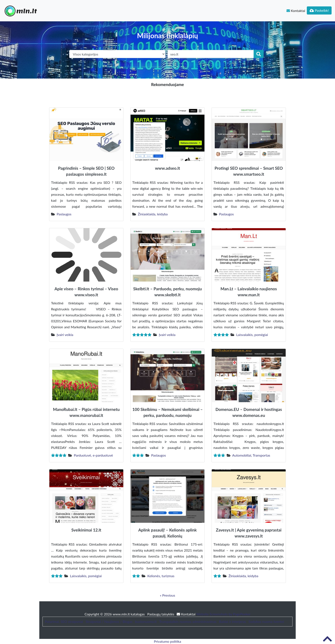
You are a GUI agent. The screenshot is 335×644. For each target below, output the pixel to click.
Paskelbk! (319, 10)
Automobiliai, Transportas (251, 455)
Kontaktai (296, 11)
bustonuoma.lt (146, 621)
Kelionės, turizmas (161, 576)
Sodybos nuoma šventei (266, 621)
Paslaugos (64, 214)
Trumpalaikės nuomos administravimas (188, 621)
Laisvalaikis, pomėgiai (252, 335)
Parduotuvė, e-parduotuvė (93, 455)
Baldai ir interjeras (232, 621)
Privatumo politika (167, 641)
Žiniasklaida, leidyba (153, 214)
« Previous (167, 595)
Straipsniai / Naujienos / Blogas (109, 621)
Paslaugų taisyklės (161, 614)
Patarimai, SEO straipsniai (64, 621)
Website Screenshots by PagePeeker (223, 614)
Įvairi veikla (65, 335)
